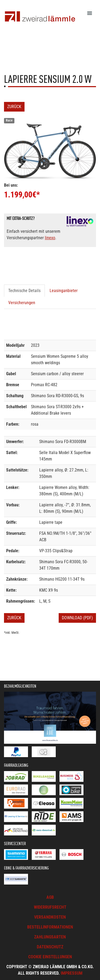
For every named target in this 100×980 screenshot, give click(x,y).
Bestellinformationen (50, 927)
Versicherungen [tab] (22, 303)
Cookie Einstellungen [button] (50, 957)
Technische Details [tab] (24, 291)
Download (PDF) (77, 618)
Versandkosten (50, 917)
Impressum (72, 973)
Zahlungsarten (50, 937)
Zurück (14, 107)
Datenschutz (50, 947)
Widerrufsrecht (50, 907)
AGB (50, 897)
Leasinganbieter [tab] (64, 291)
